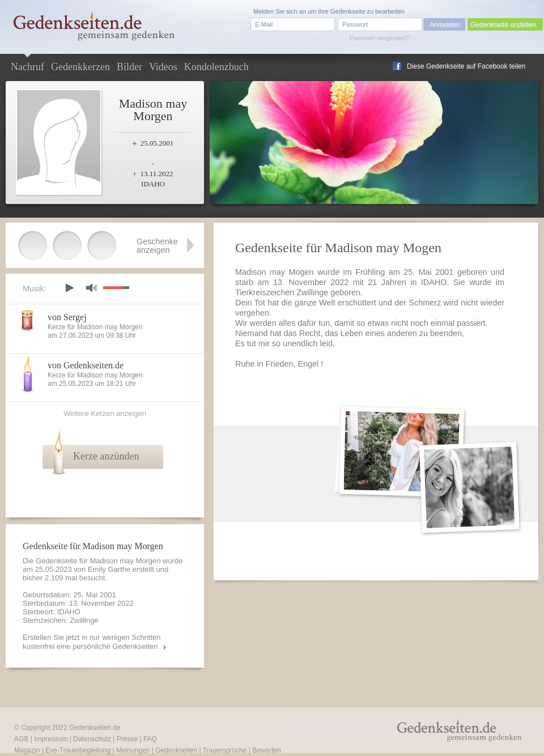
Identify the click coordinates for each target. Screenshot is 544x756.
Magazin (27, 750)
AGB (21, 739)
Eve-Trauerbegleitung (78, 750)
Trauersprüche (225, 750)
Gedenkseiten (176, 750)
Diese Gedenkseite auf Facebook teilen (466, 66)
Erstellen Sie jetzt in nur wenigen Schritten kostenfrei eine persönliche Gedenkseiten (92, 642)
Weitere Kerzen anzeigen (105, 413)
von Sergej (67, 317)
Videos (163, 67)
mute (91, 288)
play (69, 288)
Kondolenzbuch (216, 67)
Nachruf (27, 67)
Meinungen (133, 750)
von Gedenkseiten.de (86, 365)
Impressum (51, 739)
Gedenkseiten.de (95, 728)
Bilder (129, 67)
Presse (127, 739)
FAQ (150, 739)
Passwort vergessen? (379, 38)
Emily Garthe (109, 569)
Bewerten (267, 750)
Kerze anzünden (106, 456)
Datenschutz (92, 739)
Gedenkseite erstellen (503, 25)
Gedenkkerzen (80, 67)
